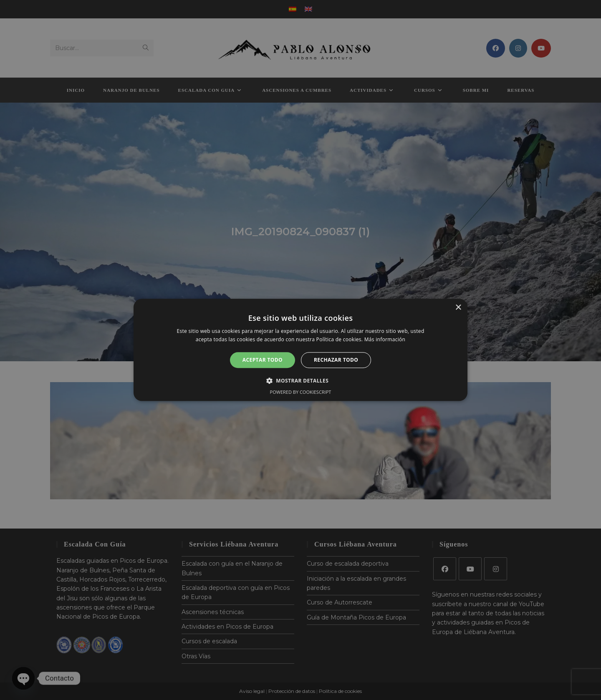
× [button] (458, 308)
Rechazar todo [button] (336, 360)
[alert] (300, 350)
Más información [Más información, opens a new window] (385, 340)
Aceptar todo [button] (263, 360)
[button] (300, 381)
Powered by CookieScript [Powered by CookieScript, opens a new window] (301, 392)
